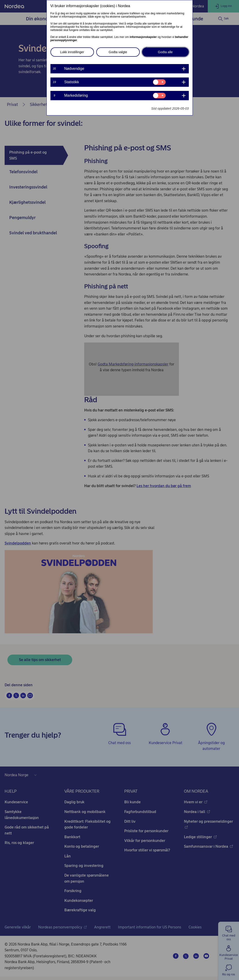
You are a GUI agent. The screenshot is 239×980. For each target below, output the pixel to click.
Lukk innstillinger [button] (72, 52)
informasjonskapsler (143, 37)
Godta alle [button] (165, 52)
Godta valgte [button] (118, 52)
